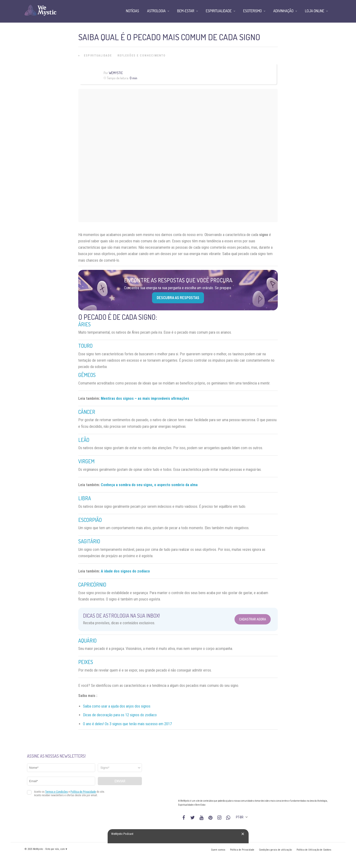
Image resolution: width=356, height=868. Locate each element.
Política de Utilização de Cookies (314, 850)
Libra (85, 498)
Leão (84, 440)
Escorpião (90, 520)
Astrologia (156, 11)
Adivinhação (283, 11)
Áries (84, 324)
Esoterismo (252, 11)
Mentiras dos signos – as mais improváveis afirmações (145, 398)
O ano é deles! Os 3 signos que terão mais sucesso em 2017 (127, 724)
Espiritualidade (98, 56)
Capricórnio (92, 584)
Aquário (87, 640)
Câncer (87, 412)
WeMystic (116, 73)
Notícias (133, 11)
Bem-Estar (186, 11)
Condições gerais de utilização (275, 850)
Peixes (86, 662)
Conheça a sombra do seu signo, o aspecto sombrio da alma (149, 485)
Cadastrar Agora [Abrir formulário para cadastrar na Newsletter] (253, 619)
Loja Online (315, 11)
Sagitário (89, 541)
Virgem (86, 461)
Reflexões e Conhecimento (142, 56)
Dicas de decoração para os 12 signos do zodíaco (120, 715)
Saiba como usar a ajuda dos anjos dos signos (117, 706)
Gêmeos (87, 375)
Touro (85, 346)
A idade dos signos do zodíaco (125, 571)
